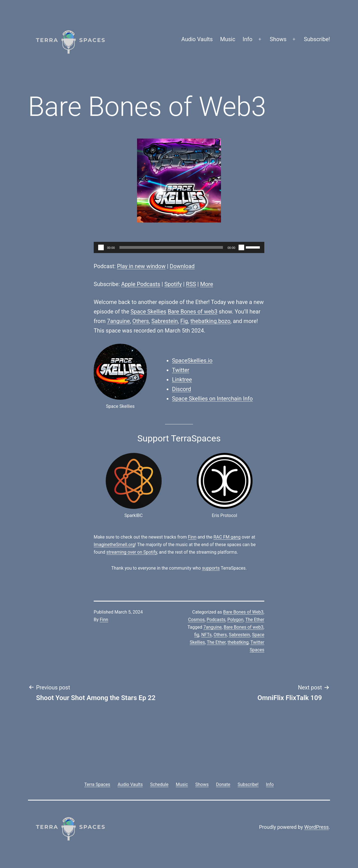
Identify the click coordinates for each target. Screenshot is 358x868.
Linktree (182, 380)
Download (182, 266)
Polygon (235, 620)
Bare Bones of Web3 (243, 612)
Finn (192, 537)
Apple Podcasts (141, 284)
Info (248, 39)
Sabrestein (165, 321)
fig (197, 635)
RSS (191, 284)
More (207, 284)
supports (211, 568)
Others (141, 321)
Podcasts (216, 620)
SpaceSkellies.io (192, 361)
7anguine (118, 321)
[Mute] (241, 247)
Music (228, 39)
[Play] (101, 247)
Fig (184, 321)
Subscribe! (317, 39)
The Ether (255, 620)
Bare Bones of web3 (193, 312)
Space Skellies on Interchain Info (212, 399)
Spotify (173, 284)
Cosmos (196, 620)
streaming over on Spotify (132, 552)
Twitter (181, 370)
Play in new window (141, 266)
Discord (182, 389)
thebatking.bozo (210, 321)
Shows (278, 39)
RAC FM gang (227, 537)
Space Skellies (149, 312)
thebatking (238, 642)
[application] (179, 247)
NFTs (206, 635)
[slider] (171, 247)
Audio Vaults (197, 39)
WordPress (316, 827)
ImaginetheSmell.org (114, 545)
